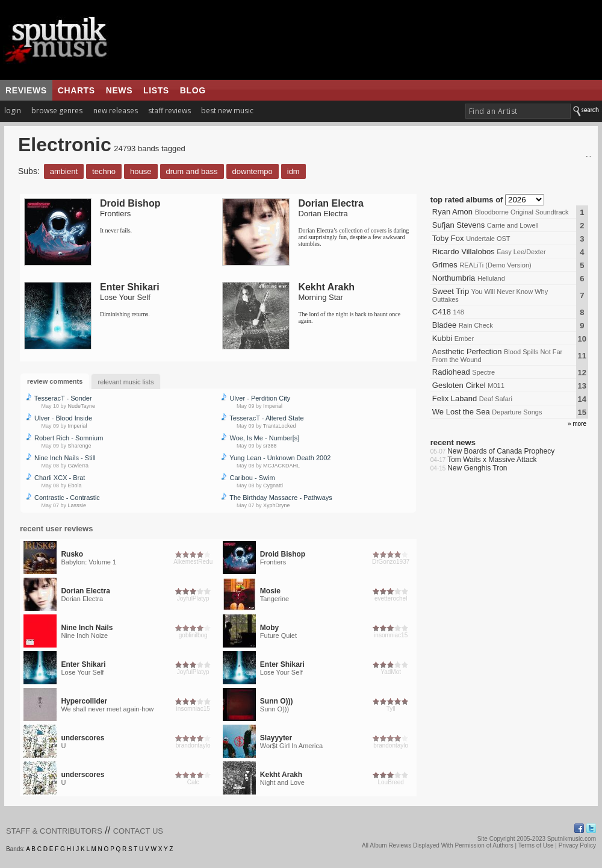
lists (156, 90)
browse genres (57, 111)
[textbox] (518, 111)
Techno (104, 171)
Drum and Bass (192, 171)
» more (577, 424)
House (141, 171)
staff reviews (169, 111)
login (13, 111)
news (119, 90)
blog (193, 90)
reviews (26, 90)
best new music (227, 111)
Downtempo (253, 171)
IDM (293, 171)
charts (76, 90)
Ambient (64, 171)
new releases (116, 111)
